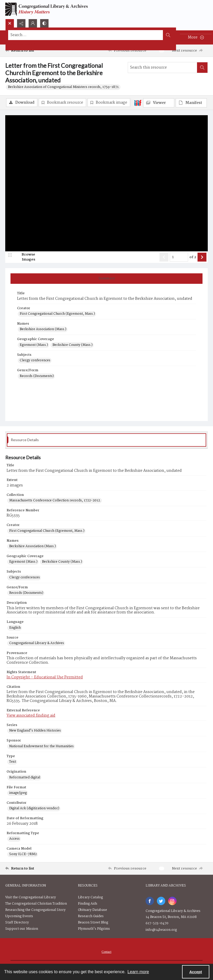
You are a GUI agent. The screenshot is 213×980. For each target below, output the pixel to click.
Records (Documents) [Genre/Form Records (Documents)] (37, 376)
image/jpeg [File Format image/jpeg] (18, 793)
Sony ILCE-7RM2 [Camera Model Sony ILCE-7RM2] (23, 854)
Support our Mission (22, 929)
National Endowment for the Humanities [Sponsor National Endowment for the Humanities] (41, 746)
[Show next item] (202, 257)
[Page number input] (179, 257)
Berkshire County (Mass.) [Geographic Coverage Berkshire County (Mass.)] (73, 345)
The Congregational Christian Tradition (36, 904)
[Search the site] (86, 35)
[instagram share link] (172, 901)
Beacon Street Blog (93, 923)
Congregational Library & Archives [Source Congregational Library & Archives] (37, 643)
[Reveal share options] (21, 23)
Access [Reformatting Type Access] (14, 839)
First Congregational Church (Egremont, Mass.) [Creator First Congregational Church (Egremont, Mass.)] (57, 314)
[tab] (106, 279)
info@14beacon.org (161, 930)
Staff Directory (17, 923)
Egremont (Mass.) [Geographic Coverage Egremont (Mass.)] (34, 345)
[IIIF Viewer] (159, 103)
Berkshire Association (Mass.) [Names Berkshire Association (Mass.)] (43, 329)
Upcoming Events (19, 916)
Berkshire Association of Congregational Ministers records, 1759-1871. (64, 87)
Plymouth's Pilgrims (94, 929)
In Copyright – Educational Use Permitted (45, 677)
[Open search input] (10, 23)
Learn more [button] (138, 972)
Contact (106, 952)
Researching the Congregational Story (35, 910)
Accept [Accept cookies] (196, 972)
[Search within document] (202, 68)
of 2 (193, 257)
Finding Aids (88, 904)
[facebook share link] (150, 901)
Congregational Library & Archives (173, 911)
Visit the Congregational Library (31, 897)
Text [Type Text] (13, 762)
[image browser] (25, 257)
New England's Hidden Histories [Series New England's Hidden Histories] (35, 731)
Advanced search (22, 44)
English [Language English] (15, 628)
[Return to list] (32, 51)
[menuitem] (106, 952)
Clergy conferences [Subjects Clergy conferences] (35, 361)
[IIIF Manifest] (191, 103)
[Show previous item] (164, 257)
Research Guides (91, 916)
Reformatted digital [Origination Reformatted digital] (25, 778)
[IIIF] (138, 103)
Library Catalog (90, 897)
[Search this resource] (163, 68)
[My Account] (33, 23)
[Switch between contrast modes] (44, 23)
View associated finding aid (31, 716)
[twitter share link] (161, 901)
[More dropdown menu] (196, 37)
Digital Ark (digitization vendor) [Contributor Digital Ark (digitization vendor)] (34, 809)
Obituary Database (92, 910)
